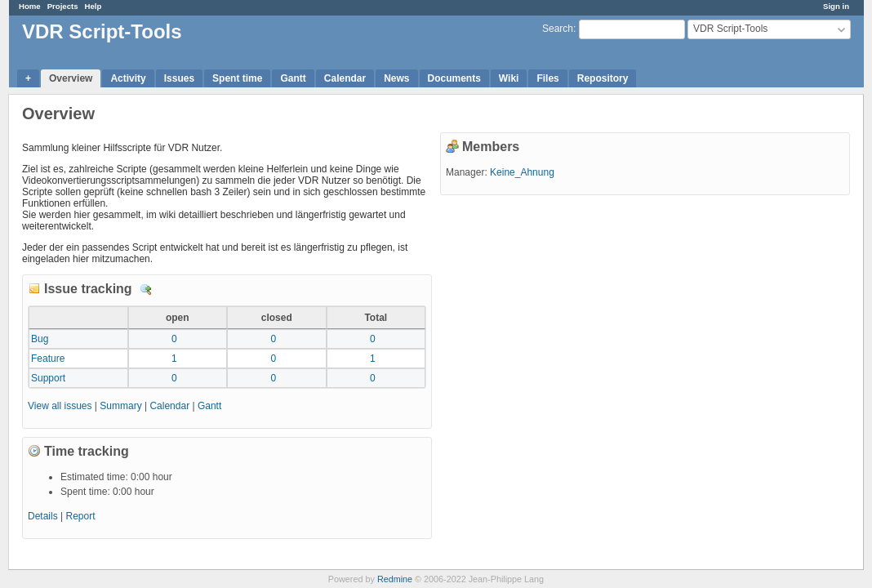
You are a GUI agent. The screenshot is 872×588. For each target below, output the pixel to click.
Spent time (237, 78)
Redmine (395, 579)
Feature (48, 359)
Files (547, 78)
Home (30, 6)
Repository (603, 78)
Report (81, 516)
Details (146, 290)
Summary (120, 406)
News (396, 78)
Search (558, 29)
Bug (40, 339)
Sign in (836, 6)
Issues (179, 78)
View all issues (60, 406)
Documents (454, 78)
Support (48, 378)
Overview (71, 78)
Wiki (509, 78)
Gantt (293, 78)
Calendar (345, 78)
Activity (128, 78)
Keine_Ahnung (522, 172)
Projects (63, 6)
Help (93, 6)
